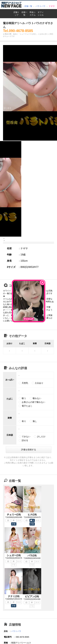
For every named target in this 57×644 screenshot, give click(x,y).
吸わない (37, 398)
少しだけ (41, 437)
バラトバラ (41, 6)
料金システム (33, 14)
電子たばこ (27, 406)
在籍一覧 (24, 14)
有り (24, 421)
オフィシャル (41, 14)
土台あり (39, 383)
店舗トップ (16, 14)
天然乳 (25, 383)
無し (35, 421)
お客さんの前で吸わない (33, 402)
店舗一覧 (28, 6)
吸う (24, 398)
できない (26, 437)
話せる (25, 440)
